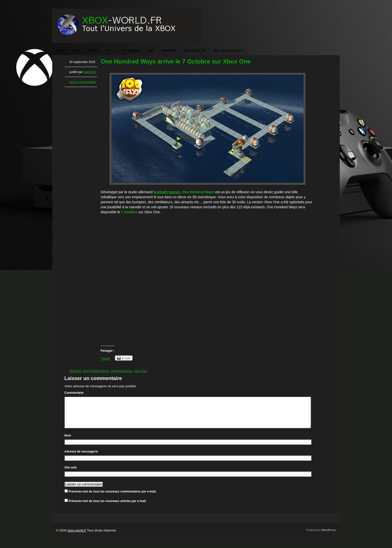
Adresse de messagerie (81, 457)
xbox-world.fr (77, 536)
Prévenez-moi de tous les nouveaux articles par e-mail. (107, 507)
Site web (71, 473)
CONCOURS (169, 50)
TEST (109, 50)
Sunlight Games (121, 371)
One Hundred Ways (96, 371)
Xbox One (140, 371)
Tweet (105, 358)
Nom (68, 441)
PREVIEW (93, 50)
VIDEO (151, 50)
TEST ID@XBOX (130, 50)
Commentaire (74, 393)
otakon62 (90, 72)
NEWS (77, 50)
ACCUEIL (61, 50)
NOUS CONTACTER (194, 50)
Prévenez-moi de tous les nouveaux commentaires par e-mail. (112, 497)
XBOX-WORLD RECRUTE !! (228, 50)
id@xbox (75, 371)
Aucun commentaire (83, 82)
